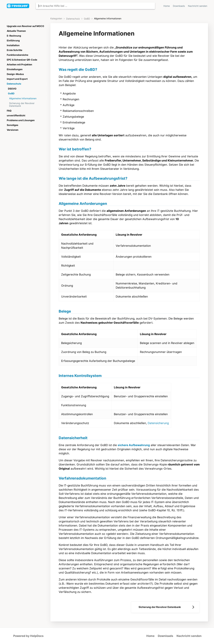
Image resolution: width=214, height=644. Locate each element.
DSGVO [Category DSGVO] (12, 89)
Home (150, 636)
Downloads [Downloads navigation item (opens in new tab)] (179, 6)
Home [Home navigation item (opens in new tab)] (167, 6)
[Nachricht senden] (198, 6)
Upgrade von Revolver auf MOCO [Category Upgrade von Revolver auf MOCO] (25, 26)
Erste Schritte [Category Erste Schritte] (15, 50)
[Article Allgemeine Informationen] (26, 98)
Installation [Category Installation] (13, 45)
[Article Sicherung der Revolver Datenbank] (26, 104)
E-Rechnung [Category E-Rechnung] (14, 36)
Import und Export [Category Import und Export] (17, 79)
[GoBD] (87, 19)
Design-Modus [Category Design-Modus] (15, 74)
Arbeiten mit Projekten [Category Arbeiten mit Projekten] (19, 65)
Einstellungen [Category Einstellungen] (15, 69)
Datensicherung (158, 423)
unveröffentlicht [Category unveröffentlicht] (16, 115)
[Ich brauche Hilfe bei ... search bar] (95, 6)
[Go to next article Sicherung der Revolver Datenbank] (165, 607)
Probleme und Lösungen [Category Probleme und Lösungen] (21, 120)
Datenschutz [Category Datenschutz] (14, 84)
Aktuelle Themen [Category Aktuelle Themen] (16, 31)
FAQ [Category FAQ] (9, 111)
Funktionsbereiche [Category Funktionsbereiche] (17, 55)
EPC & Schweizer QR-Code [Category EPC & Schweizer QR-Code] (22, 60)
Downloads (166, 636)
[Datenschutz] (73, 19)
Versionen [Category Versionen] (13, 130)
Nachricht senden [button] (198, 6)
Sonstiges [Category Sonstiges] (13, 125)
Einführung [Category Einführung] (13, 41)
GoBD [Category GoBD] (11, 93)
